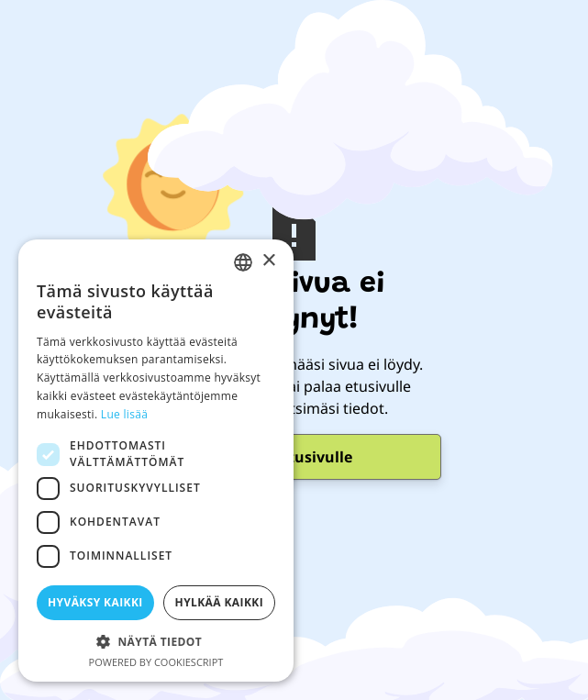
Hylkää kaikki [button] (219, 602)
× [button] (268, 261)
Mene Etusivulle (294, 457)
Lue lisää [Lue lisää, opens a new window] (124, 414)
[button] (156, 641)
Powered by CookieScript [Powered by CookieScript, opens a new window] (156, 662)
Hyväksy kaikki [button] (95, 602)
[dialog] (156, 461)
